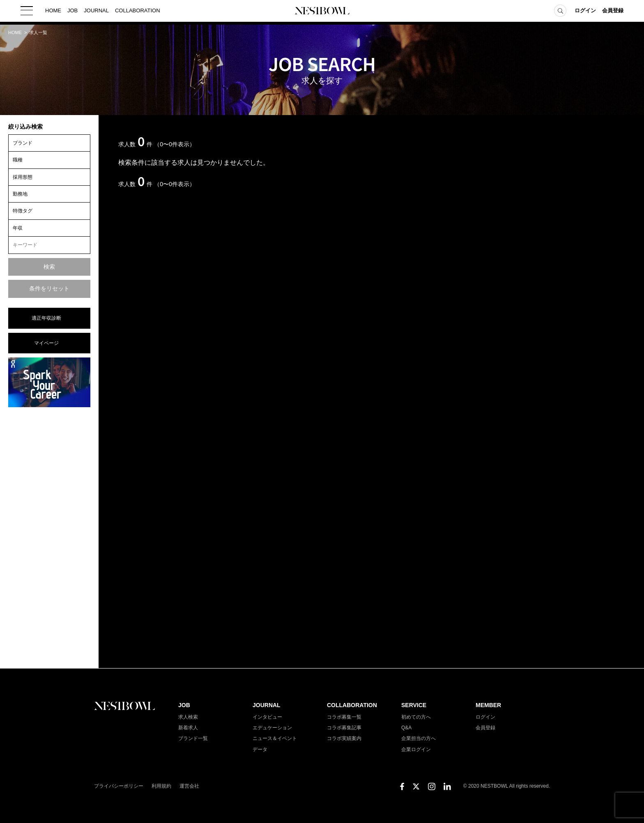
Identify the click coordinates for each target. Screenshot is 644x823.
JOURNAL (96, 12)
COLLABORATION (138, 12)
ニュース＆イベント (275, 738)
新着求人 (188, 728)
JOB (72, 12)
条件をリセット (49, 288)
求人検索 (188, 717)
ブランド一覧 (193, 738)
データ (260, 749)
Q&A (406, 728)
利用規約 (161, 786)
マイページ (46, 343)
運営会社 (189, 786)
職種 (18, 160)
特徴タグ (23, 211)
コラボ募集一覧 (344, 717)
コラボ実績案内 (344, 738)
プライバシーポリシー (119, 786)
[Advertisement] (49, 537)
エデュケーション (272, 728)
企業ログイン (416, 749)
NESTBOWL (322, 12)
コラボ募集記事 (344, 728)
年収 (18, 228)
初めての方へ (416, 717)
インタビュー (267, 717)
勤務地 (20, 194)
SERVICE (414, 705)
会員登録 (613, 12)
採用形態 (23, 177)
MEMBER (488, 705)
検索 (49, 267)
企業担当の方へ (419, 738)
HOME (53, 12)
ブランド (23, 143)
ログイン (585, 12)
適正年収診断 (46, 318)
